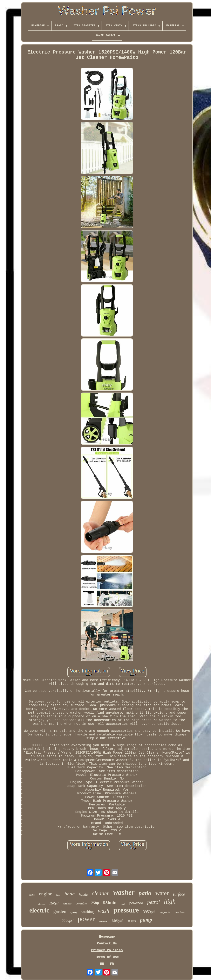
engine (46, 894)
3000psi (131, 921)
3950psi (149, 912)
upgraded (165, 912)
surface (179, 894)
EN (102, 964)
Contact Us (107, 944)
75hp (95, 903)
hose (70, 894)
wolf (123, 904)
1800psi (54, 904)
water (162, 893)
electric (39, 910)
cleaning (42, 904)
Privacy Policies (107, 950)
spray (74, 912)
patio (145, 893)
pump (146, 920)
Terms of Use (107, 957)
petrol (153, 902)
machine (180, 912)
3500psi (117, 921)
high (170, 901)
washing (88, 912)
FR (112, 964)
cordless (67, 904)
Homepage (107, 937)
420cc (32, 895)
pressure (126, 910)
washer (124, 892)
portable (81, 903)
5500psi (68, 921)
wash (104, 911)
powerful (103, 922)
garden (60, 911)
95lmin (110, 903)
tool (58, 895)
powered (136, 903)
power (86, 919)
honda (83, 894)
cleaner (100, 893)
